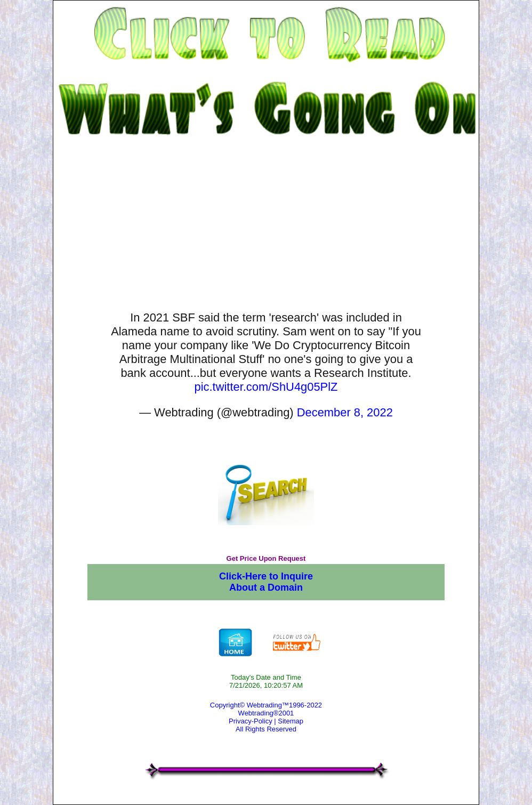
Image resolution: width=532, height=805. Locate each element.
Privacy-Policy (251, 721)
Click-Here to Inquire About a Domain (266, 582)
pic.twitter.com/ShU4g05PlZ (266, 387)
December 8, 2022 (345, 412)
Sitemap (291, 721)
